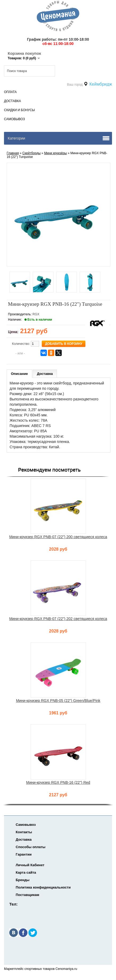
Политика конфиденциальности (43, 887)
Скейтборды (32, 153)
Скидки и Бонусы (19, 110)
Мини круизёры (55, 153)
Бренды (23, 880)
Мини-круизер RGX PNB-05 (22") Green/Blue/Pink (58, 701)
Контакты (24, 832)
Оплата (10, 92)
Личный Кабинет (30, 865)
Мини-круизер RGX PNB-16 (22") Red (58, 782)
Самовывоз (14, 119)
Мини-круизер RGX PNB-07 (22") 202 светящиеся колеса (58, 619)
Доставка (13, 101)
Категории (16, 138)
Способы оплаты (31, 847)
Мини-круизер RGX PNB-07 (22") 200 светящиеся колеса (58, 537)
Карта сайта (26, 872)
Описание (19, 374)
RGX (36, 314)
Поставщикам (27, 895)
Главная (13, 153)
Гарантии (24, 854)
